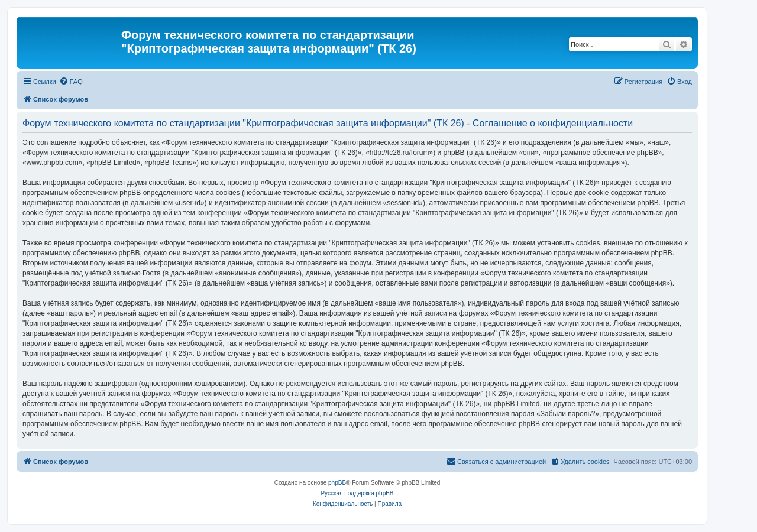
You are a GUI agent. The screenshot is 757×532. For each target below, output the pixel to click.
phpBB (337, 483)
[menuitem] (71, 82)
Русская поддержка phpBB (357, 493)
